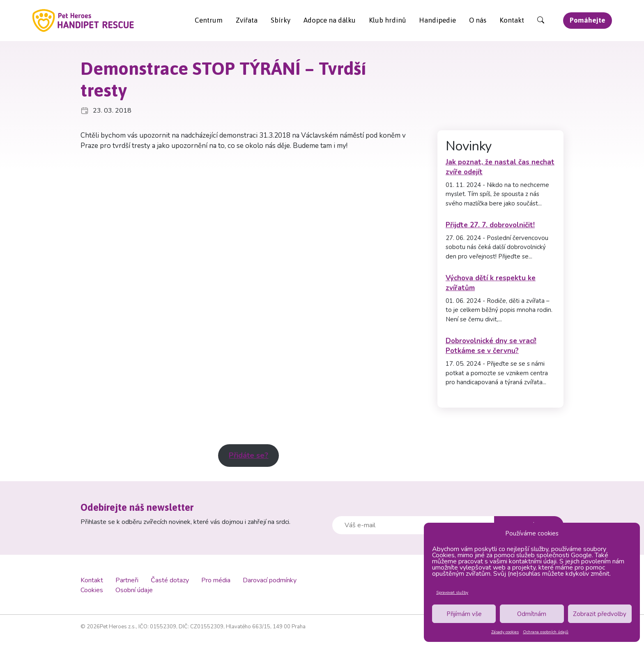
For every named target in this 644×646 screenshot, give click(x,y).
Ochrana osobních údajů (546, 632)
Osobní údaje (134, 590)
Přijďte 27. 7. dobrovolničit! (490, 225)
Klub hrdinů (387, 20)
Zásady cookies (505, 632)
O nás (478, 20)
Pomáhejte (588, 20)
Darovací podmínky (270, 580)
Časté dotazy (170, 580)
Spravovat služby (452, 593)
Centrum (209, 20)
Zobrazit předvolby (600, 614)
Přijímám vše (464, 614)
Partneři (127, 580)
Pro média (216, 580)
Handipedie (437, 20)
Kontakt (512, 20)
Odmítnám (532, 614)
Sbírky (281, 20)
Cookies (92, 590)
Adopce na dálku (330, 20)
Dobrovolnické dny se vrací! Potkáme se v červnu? (491, 346)
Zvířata (247, 20)
